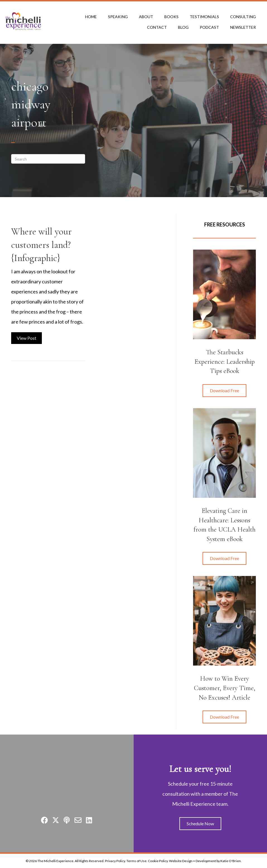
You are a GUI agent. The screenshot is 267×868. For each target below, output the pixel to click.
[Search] (48, 159)
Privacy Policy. (115, 861)
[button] (224, 391)
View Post (29, 337)
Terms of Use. (137, 861)
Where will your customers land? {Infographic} (41, 245)
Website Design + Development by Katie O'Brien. (205, 861)
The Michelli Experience (55, 861)
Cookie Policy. (158, 861)
